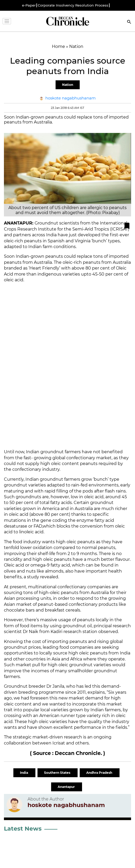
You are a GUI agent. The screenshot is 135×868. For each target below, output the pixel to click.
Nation (68, 85)
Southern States (58, 773)
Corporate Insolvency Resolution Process (73, 5)
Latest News (23, 829)
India (24, 773)
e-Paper (29, 5)
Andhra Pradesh (100, 773)
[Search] (129, 22)
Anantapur (67, 787)
